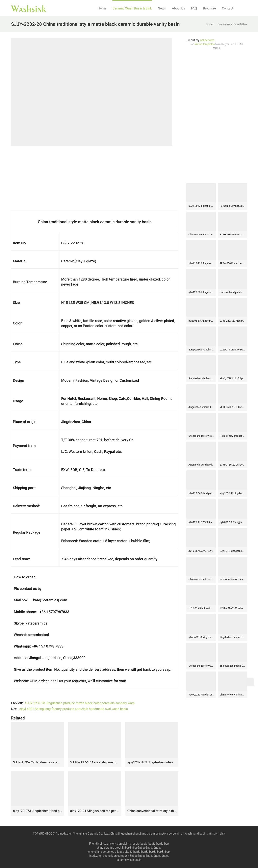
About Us (178, 8)
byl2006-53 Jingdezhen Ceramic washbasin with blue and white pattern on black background (201, 321)
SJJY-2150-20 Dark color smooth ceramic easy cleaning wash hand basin (232, 465)
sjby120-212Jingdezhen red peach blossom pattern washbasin (95, 811)
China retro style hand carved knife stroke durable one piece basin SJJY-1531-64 (232, 695)
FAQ (194, 8)
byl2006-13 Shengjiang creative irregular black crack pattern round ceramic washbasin (232, 522)
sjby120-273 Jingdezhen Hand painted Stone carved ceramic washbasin (38, 811)
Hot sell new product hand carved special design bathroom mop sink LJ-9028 (232, 436)
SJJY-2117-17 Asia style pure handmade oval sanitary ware (95, 762)
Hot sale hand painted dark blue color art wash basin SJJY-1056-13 (232, 292)
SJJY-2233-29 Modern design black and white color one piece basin (232, 321)
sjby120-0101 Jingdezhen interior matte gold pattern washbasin (152, 762)
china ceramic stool (109, 848)
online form (207, 40)
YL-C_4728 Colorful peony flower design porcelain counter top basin (232, 378)
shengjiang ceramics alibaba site (109, 852)
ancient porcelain (118, 844)
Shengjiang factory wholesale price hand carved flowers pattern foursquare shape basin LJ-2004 (201, 666)
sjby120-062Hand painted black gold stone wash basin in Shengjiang (201, 493)
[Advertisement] (217, 116)
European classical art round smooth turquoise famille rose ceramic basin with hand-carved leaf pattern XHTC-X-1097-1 (201, 350)
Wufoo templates (205, 44)
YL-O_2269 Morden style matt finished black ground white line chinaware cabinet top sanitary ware (201, 695)
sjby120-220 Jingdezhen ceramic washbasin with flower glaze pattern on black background (201, 263)
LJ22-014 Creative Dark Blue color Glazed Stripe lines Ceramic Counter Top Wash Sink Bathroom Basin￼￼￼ (232, 350)
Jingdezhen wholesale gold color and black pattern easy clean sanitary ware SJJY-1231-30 (201, 378)
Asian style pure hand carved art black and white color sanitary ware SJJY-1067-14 (201, 465)
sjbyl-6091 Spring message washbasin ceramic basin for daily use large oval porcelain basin (201, 637)
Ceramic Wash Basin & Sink (132, 8)
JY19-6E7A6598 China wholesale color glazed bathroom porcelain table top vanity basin (232, 580)
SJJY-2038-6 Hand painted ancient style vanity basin (232, 235)
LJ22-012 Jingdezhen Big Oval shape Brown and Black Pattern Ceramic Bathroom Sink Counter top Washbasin (232, 551)
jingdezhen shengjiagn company (109, 856)
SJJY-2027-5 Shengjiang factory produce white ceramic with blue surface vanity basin (201, 206)
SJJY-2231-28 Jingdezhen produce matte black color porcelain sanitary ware (80, 703)
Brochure (209, 8)
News (162, 8)
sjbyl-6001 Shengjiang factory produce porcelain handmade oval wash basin (74, 709)
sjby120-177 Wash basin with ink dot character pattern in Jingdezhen (201, 522)
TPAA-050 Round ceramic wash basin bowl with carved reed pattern (232, 263)
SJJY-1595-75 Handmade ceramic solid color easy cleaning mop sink (38, 762)
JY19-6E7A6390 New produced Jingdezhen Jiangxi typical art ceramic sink (201, 551)
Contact (228, 8)
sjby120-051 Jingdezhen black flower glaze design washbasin (201, 292)
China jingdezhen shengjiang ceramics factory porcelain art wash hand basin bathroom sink (168, 834)
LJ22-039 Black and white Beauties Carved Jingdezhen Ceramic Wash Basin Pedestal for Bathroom (201, 608)
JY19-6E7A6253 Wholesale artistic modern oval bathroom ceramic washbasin (232, 608)
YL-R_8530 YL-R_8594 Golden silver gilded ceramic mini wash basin (232, 407)
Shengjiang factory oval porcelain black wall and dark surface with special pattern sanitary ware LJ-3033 (201, 436)
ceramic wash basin (129, 860)
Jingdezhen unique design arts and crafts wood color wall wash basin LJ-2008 (232, 637)
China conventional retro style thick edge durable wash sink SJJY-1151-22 (152, 811)
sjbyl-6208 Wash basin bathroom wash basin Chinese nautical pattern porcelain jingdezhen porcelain (201, 580)
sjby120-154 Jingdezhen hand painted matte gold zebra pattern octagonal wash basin (232, 493)
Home (102, 8)
